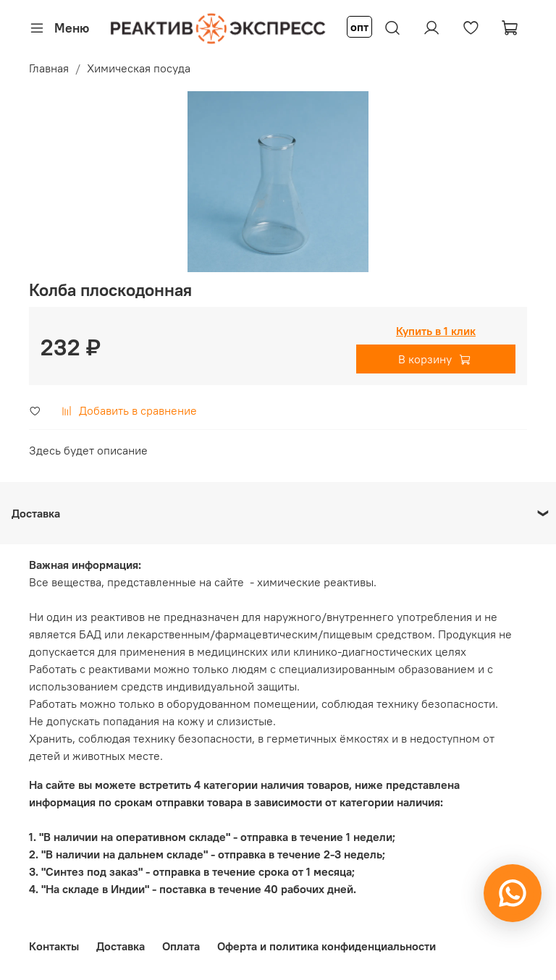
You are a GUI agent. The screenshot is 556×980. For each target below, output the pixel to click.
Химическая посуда (139, 68)
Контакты (54, 946)
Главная (49, 68)
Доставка (121, 946)
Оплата (181, 946)
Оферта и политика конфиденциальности (327, 946)
